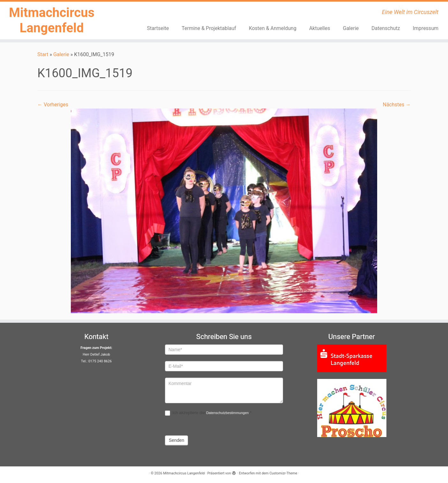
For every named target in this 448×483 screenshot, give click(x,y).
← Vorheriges (53, 105)
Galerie (351, 28)
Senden (176, 440)
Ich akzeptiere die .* (208, 413)
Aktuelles (320, 28)
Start (43, 54)
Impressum (426, 28)
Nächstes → (397, 105)
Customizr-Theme (283, 473)
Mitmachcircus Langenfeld (52, 20)
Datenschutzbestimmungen (227, 413)
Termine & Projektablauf (209, 28)
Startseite (158, 28)
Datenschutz (386, 28)
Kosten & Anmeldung (273, 28)
